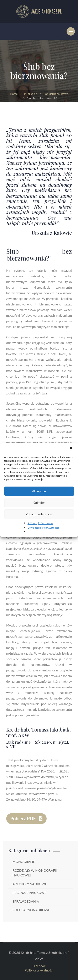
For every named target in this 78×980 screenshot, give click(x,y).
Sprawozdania (26, 901)
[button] (71, 448)
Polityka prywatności (39, 970)
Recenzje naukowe (30, 893)
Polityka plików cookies (40, 523)
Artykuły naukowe (30, 884)
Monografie (24, 862)
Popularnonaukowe (31, 910)
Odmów (39, 503)
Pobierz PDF (26, 819)
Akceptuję (39, 491)
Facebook (39, 966)
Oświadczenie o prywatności (43, 528)
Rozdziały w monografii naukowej (35, 873)
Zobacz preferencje (39, 514)
